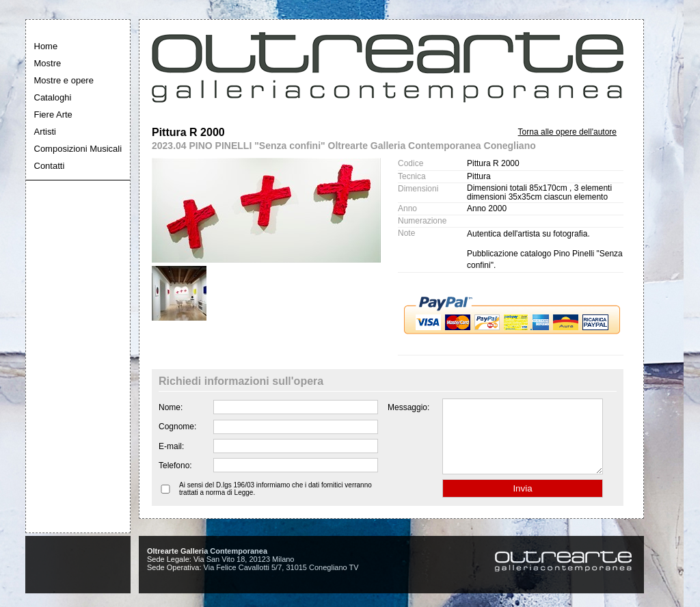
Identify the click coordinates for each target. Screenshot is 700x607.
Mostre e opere (64, 80)
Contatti (50, 166)
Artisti (45, 132)
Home (46, 46)
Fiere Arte (53, 114)
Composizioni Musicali (78, 149)
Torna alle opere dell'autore (567, 132)
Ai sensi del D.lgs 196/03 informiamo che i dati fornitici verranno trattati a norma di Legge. (275, 503)
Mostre (48, 63)
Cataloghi (53, 97)
